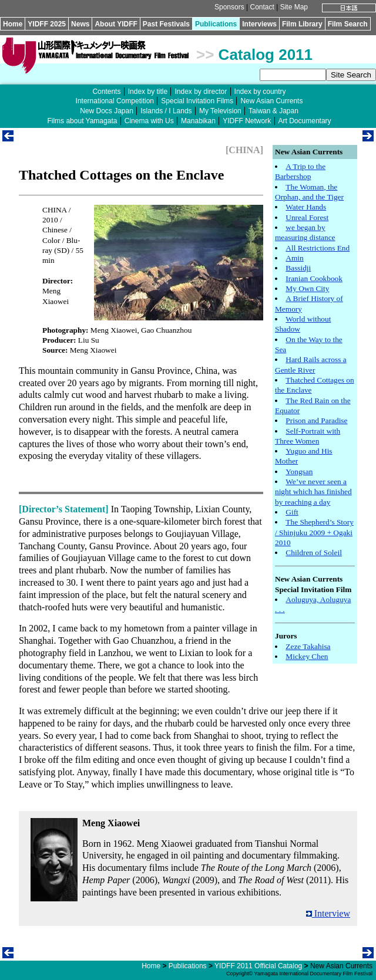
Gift (292, 512)
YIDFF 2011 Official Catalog (258, 966)
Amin (294, 258)
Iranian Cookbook (314, 278)
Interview (328, 913)
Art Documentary (305, 121)
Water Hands (306, 207)
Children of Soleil (314, 552)
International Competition (115, 101)
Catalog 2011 (266, 55)
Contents (106, 92)
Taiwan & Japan (273, 111)
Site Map (294, 7)
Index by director (201, 92)
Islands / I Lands (166, 111)
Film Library (302, 24)
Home (13, 24)
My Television (220, 111)
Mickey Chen (307, 656)
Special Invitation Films (197, 101)
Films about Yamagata (82, 121)
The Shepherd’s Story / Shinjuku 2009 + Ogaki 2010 (314, 532)
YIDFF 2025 (47, 24)
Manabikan (198, 121)
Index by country (260, 92)
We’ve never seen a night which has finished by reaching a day (313, 492)
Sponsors (229, 7)
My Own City (307, 288)
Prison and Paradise (316, 420)
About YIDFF (116, 24)
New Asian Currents (271, 101)
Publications (216, 24)
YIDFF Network (247, 121)
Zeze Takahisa (308, 646)
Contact (262, 7)
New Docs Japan (107, 111)
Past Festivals (166, 24)
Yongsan (299, 472)
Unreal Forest (307, 217)
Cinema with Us (149, 121)
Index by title (148, 92)
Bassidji (298, 268)
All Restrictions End (318, 248)
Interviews (259, 24)
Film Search (348, 24)
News (80, 24)
